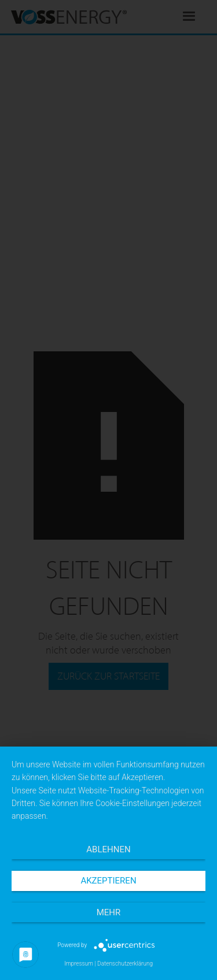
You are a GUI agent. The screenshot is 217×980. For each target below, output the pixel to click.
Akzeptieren (108, 881)
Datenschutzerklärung (125, 964)
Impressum (79, 964)
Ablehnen (108, 849)
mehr (109, 912)
